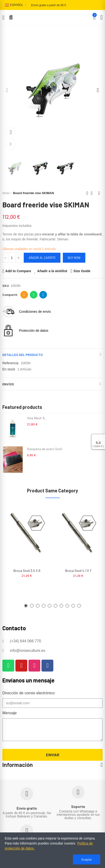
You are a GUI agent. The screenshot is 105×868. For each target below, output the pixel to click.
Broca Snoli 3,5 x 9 (27, 571)
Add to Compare (18, 271)
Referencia (10, 363)
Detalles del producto (23, 355)
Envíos (8, 384)
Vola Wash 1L (36, 418)
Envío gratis (27, 808)
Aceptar (87, 859)
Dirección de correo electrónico (24, 295)
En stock (9, 369)
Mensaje (9, 713)
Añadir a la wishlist (52, 271)
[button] (7, 90)
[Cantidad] (12, 258)
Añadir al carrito (42, 258)
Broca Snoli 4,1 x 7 (78, 571)
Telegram (43, 295)
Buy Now (74, 258)
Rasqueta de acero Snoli (45, 449)
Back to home (93, 193)
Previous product (87, 193)
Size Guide (82, 271)
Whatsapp (34, 295)
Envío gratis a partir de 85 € (48, 5)
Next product (99, 193)
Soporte (78, 806)
